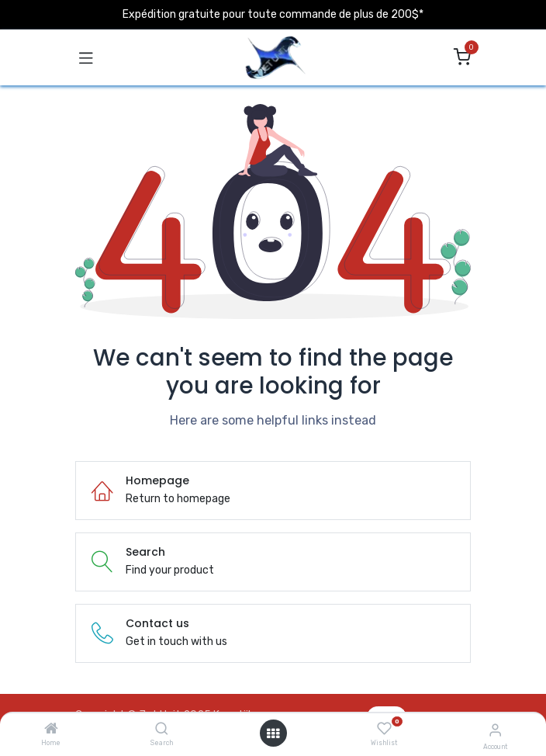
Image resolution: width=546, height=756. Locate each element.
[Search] (162, 730)
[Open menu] (273, 733)
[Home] (51, 730)
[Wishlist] (384, 729)
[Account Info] (495, 730)
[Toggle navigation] (86, 57)
